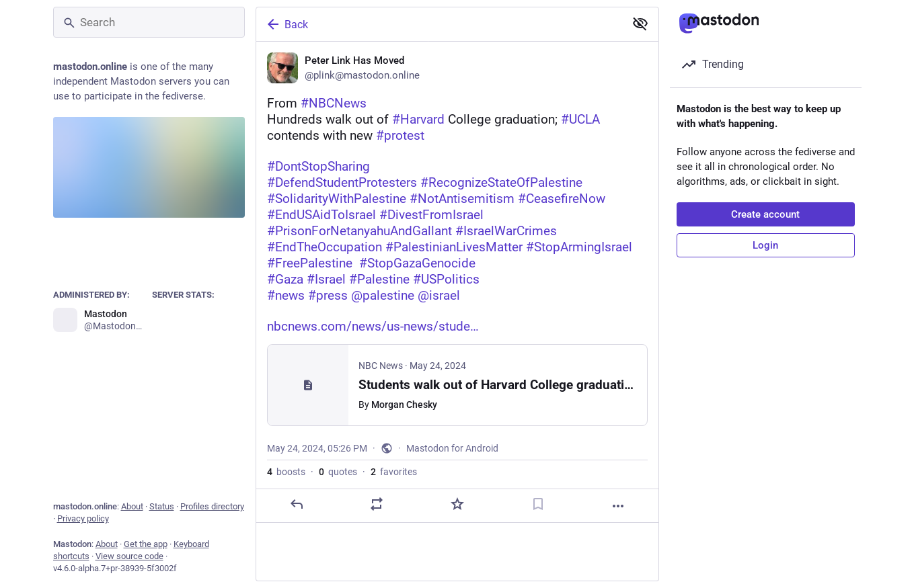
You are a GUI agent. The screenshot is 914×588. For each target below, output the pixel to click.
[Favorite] (457, 504)
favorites (394, 472)
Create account (765, 214)
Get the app (146, 544)
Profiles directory (212, 506)
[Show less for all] (640, 24)
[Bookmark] (537, 504)
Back (287, 24)
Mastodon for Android (452, 448)
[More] (618, 506)
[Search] (149, 22)
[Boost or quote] (377, 504)
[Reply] (296, 504)
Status (162, 506)
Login (765, 245)
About (132, 506)
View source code (129, 556)
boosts (286, 472)
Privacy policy (83, 518)
